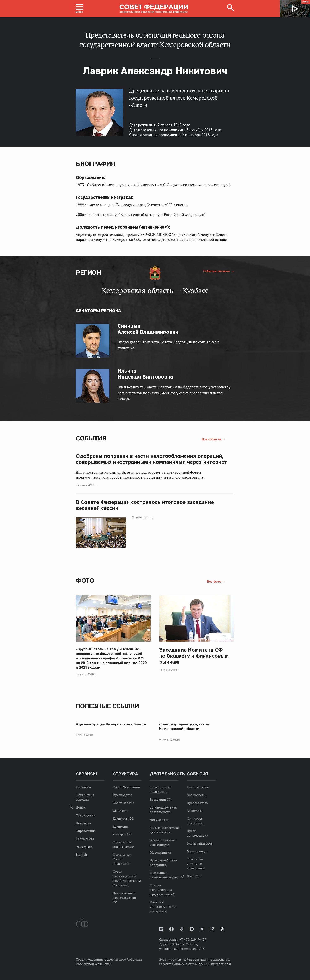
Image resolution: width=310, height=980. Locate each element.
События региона (217, 271)
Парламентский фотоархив (222, 929)
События (91, 438)
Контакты (83, 787)
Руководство (123, 795)
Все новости (196, 795)
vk (161, 929)
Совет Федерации (126, 787)
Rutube (212, 929)
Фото (85, 580)
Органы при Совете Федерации (122, 859)
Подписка (83, 823)
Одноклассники (182, 929)
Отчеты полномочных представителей (162, 890)
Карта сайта (85, 839)
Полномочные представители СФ (124, 897)
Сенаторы (120, 811)
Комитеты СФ (123, 818)
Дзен (171, 929)
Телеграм (202, 929)
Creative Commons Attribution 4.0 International (195, 964)
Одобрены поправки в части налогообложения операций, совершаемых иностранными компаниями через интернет (151, 459)
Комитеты (195, 811)
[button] (80, 8)
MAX (192, 929)
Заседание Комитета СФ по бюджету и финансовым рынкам (194, 656)
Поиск (81, 807)
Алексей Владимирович (148, 329)
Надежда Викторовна (145, 374)
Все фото (214, 581)
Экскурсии (84, 847)
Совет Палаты (123, 803)
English (81, 854)
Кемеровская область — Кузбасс (155, 290)
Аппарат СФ (122, 834)
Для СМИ (194, 876)
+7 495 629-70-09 (193, 939)
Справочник (85, 831)
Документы (159, 820)
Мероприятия (160, 852)
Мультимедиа (198, 851)
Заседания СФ (161, 799)
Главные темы (198, 787)
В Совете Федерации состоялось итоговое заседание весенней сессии (145, 505)
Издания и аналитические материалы (163, 907)
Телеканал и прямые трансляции (196, 864)
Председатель (197, 803)
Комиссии (120, 826)
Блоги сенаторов (200, 843)
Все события (212, 439)
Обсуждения (85, 815)
